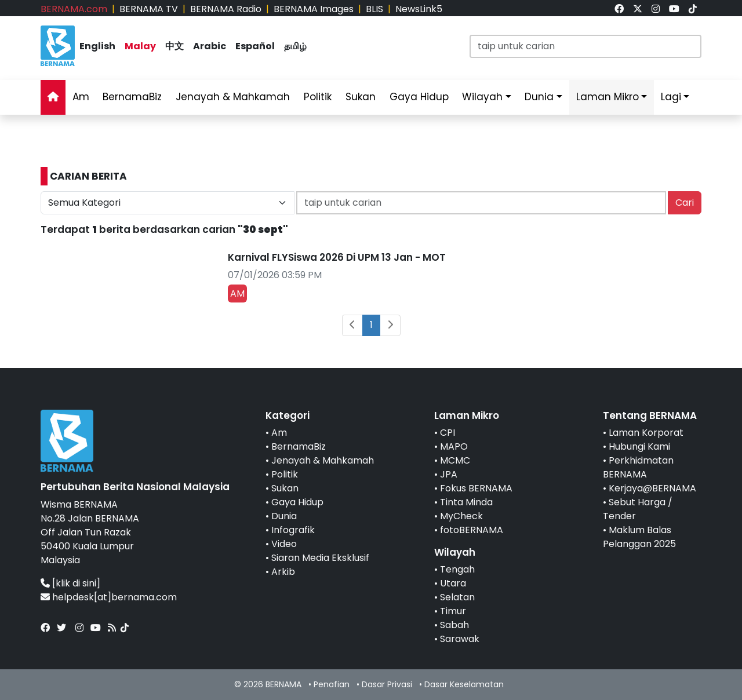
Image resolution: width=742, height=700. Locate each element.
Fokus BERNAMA (476, 488)
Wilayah (482, 97)
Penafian (332, 684)
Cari (685, 203)
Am (81, 97)
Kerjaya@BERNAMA (652, 488)
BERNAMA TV (149, 9)
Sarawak (460, 639)
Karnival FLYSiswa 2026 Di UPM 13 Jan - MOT (337, 257)
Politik (318, 97)
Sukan (361, 97)
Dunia (539, 97)
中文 (174, 46)
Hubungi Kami (639, 446)
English (97, 46)
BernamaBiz (132, 97)
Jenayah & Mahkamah (233, 97)
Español (255, 46)
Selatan (457, 597)
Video (284, 544)
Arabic (210, 46)
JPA (449, 474)
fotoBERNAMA (472, 530)
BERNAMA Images (314, 9)
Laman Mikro (608, 97)
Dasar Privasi (387, 684)
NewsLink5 (419, 9)
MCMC (455, 460)
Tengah (457, 569)
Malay (140, 46)
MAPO (454, 446)
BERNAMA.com (74, 9)
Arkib (283, 572)
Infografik (293, 530)
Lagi (671, 97)
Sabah (454, 625)
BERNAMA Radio (226, 9)
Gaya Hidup (419, 97)
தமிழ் (295, 46)
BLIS (374, 9)
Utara (453, 583)
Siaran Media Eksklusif (320, 558)
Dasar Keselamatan (464, 684)
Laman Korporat (646, 433)
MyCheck (461, 516)
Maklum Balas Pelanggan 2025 (639, 537)
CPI (448, 433)
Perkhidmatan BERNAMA (638, 467)
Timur (453, 611)
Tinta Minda (466, 502)
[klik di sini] (76, 583)
